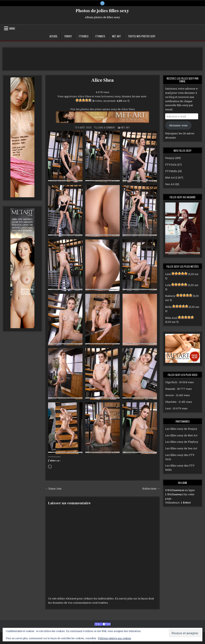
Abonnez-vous (178, 125)
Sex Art (170, 184)
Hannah (170, 389)
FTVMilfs (100, 36)
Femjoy (68, 36)
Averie (169, 395)
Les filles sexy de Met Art (181, 435)
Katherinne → (151, 488)
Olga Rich (171, 382)
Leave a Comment (107, 128)
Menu (12, 29)
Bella (168, 307)
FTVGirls (84, 36)
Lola (168, 285)
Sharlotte (171, 402)
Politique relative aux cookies (115, 638)
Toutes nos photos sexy (142, 36)
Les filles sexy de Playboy (182, 442)
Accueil (53, 36)
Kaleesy (170, 296)
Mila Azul (171, 318)
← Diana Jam (53, 488)
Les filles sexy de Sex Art (181, 449)
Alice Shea (102, 80)
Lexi (168, 274)
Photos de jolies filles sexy (102, 11)
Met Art (117, 36)
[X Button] (102, 3)
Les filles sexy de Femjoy (181, 429)
